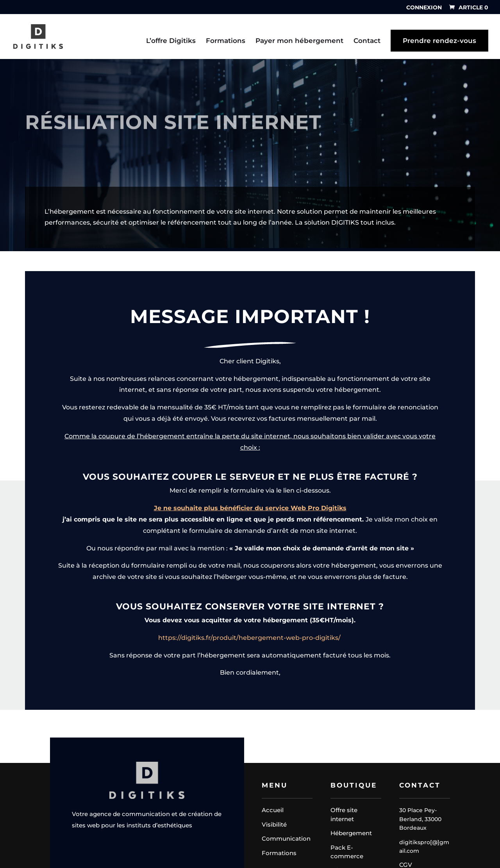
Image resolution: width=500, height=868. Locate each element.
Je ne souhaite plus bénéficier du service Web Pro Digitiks (250, 600)
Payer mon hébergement (299, 41)
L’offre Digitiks (171, 41)
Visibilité (274, 824)
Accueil (273, 810)
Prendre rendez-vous (439, 41)
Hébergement (351, 833)
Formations (226, 41)
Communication (286, 839)
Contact (367, 41)
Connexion (424, 8)
